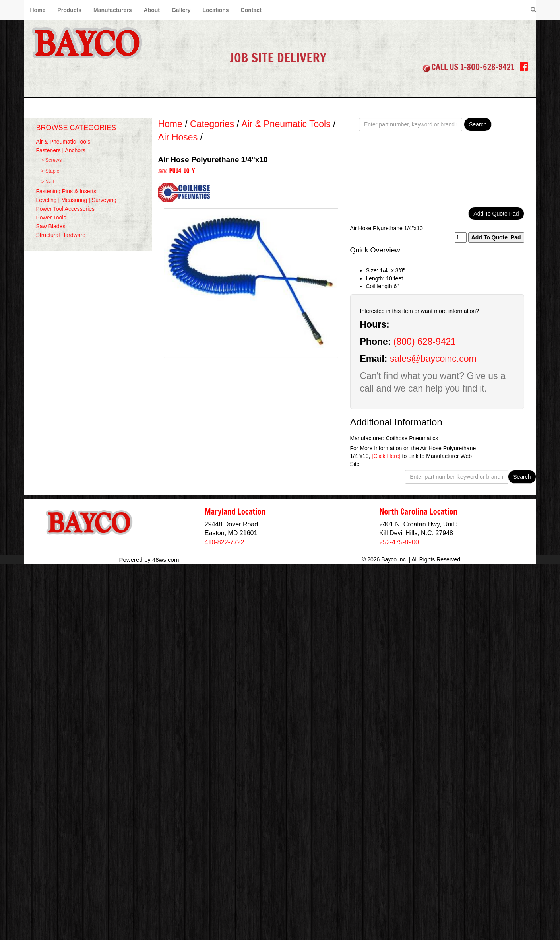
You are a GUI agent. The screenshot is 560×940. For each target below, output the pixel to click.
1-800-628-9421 (487, 67)
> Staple (50, 171)
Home (38, 10)
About (152, 10)
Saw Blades (50, 226)
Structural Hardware (61, 235)
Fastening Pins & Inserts (66, 191)
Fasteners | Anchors (60, 150)
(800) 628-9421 (425, 342)
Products (69, 10)
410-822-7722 (225, 542)
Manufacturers (112, 10)
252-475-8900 (399, 542)
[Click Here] (386, 456)
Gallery (181, 10)
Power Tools (51, 218)
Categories (212, 124)
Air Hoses (178, 137)
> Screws (51, 160)
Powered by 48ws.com (149, 560)
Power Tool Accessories (65, 209)
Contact (251, 10)
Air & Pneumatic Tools (63, 142)
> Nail (47, 182)
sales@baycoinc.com (433, 359)
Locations (215, 10)
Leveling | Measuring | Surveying (76, 200)
